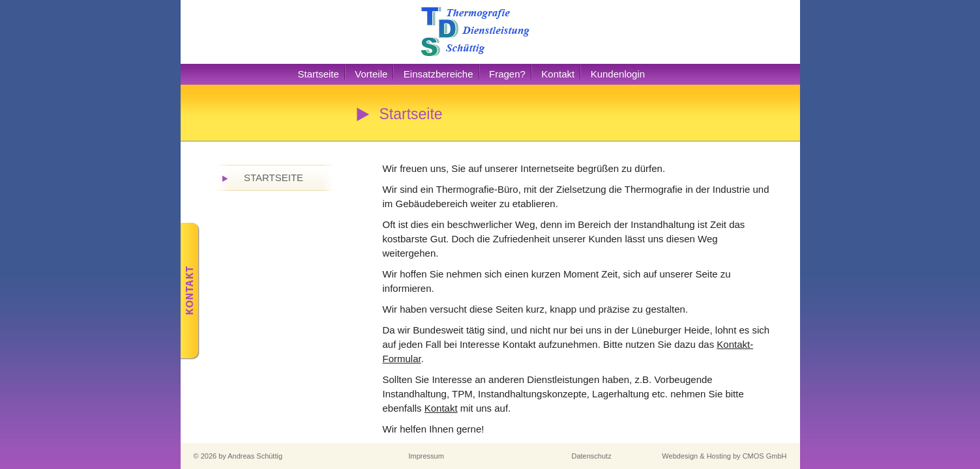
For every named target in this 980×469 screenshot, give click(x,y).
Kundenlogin (618, 74)
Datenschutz (592, 456)
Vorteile (371, 74)
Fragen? (507, 74)
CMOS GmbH (765, 456)
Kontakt (558, 74)
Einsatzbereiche (438, 74)
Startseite (319, 74)
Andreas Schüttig (255, 456)
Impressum (426, 456)
